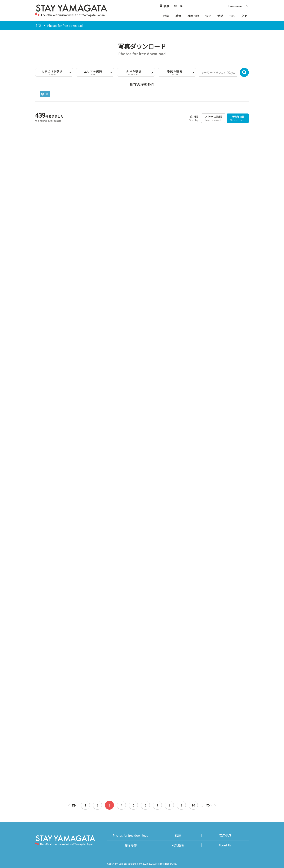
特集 (166, 16)
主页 (38, 26)
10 (193, 805)
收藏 (164, 6)
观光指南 (178, 845)
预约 (232, 16)
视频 (178, 835)
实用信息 (225, 835)
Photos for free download (131, 835)
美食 (178, 16)
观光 (208, 16)
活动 (220, 16)
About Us (225, 845)
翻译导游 (131, 845)
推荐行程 (193, 16)
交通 (244, 16)
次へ (211, 805)
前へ (73, 805)
